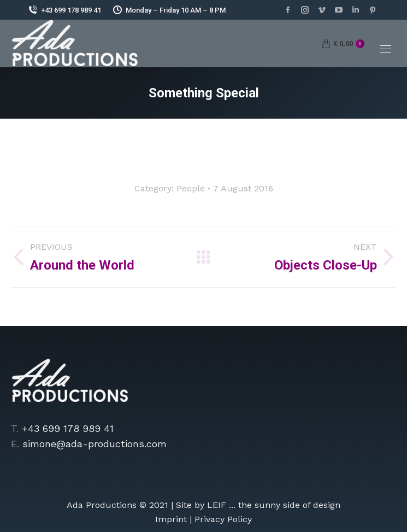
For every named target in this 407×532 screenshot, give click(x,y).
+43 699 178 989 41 (64, 10)
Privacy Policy (223, 519)
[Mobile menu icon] (386, 49)
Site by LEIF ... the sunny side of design (258, 505)
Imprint (171, 519)
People (191, 188)
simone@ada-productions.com (95, 444)
